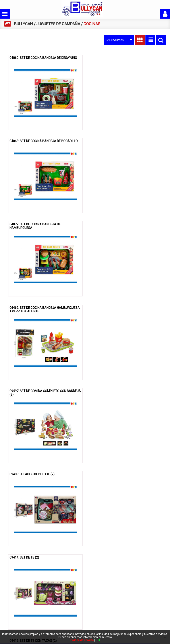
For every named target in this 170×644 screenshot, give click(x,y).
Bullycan (12, 590)
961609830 (127, 618)
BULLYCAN (24, 24)
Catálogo (12, 604)
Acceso (11, 619)
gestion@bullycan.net (132, 625)
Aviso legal (70, 590)
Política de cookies (75, 597)
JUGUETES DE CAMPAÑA (58, 24)
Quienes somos (16, 597)
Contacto (12, 612)
